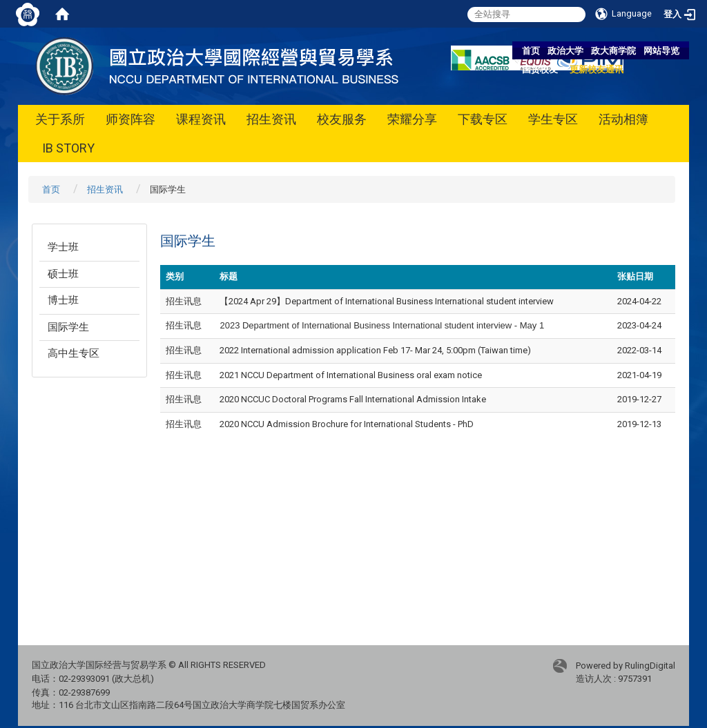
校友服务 (342, 119)
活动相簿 (623, 119)
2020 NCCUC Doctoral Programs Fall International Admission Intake (353, 399)
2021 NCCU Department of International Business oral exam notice (351, 375)
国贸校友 (540, 69)
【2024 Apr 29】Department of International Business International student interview (387, 301)
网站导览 (661, 51)
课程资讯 (201, 119)
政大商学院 (613, 51)
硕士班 (63, 274)
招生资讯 (271, 119)
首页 (531, 51)
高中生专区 (74, 353)
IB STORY (68, 148)
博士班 (63, 300)
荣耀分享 (412, 119)
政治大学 (565, 51)
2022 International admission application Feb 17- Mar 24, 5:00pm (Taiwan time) (375, 350)
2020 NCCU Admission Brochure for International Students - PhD (347, 424)
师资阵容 (130, 119)
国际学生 (68, 327)
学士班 (63, 247)
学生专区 (553, 119)
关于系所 (60, 119)
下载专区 (483, 119)
